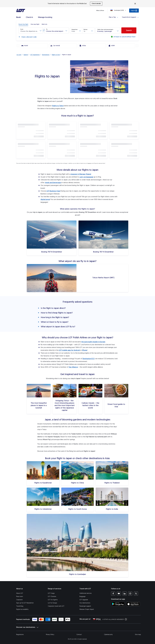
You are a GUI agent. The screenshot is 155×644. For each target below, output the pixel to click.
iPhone (85, 350)
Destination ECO (89, 359)
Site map (138, 635)
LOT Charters (52, 596)
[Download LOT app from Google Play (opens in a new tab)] (118, 604)
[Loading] (119, 10)
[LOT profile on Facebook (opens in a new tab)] (113, 594)
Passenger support (85, 606)
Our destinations (85, 603)
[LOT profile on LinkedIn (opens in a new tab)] (125, 594)
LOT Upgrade (84, 600)
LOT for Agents (53, 600)
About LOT (20, 593)
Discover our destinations (27, 627)
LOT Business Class (53, 191)
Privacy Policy (50, 635)
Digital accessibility (22, 609)
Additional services (86, 593)
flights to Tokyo (58, 106)
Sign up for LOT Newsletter (25, 603)
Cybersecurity (108, 635)
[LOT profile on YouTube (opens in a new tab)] (119, 594)
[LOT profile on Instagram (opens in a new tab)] (130, 594)
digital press (45, 199)
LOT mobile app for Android (69, 350)
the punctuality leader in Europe (93, 342)
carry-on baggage (86, 177)
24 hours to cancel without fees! (124, 37)
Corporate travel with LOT (56, 606)
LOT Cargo (51, 593)
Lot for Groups (52, 603)
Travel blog (20, 606)
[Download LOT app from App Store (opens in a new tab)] (133, 604)
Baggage (82, 596)
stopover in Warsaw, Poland (81, 174)
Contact (79, 635)
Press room (20, 596)
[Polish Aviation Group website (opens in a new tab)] (97, 619)
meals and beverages (53, 183)
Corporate (19, 600)
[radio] (23, 24)
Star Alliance (73, 367)
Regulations (20, 635)
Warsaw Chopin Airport (87, 609)
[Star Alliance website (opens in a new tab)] (115, 619)
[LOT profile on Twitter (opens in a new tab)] (136, 594)
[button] (31, 30)
